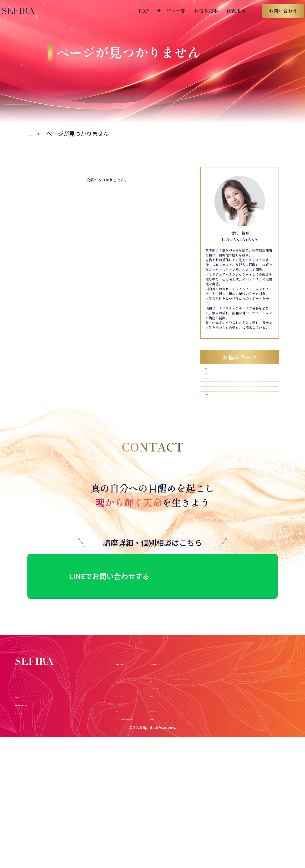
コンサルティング (136, 732)
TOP (138, 11)
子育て (212, 419)
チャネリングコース (138, 717)
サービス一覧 (166, 11)
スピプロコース (133, 724)
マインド (215, 384)
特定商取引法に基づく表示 (48, 752)
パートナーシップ (224, 407)
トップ (36, 133)
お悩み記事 (201, 11)
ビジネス (215, 372)
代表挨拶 (231, 11)
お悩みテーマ (246, 683)
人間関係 (215, 431)
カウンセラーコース (138, 709)
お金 (210, 395)
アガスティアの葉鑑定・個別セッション (161, 739)
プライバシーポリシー (43, 760)
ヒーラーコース (133, 701)
